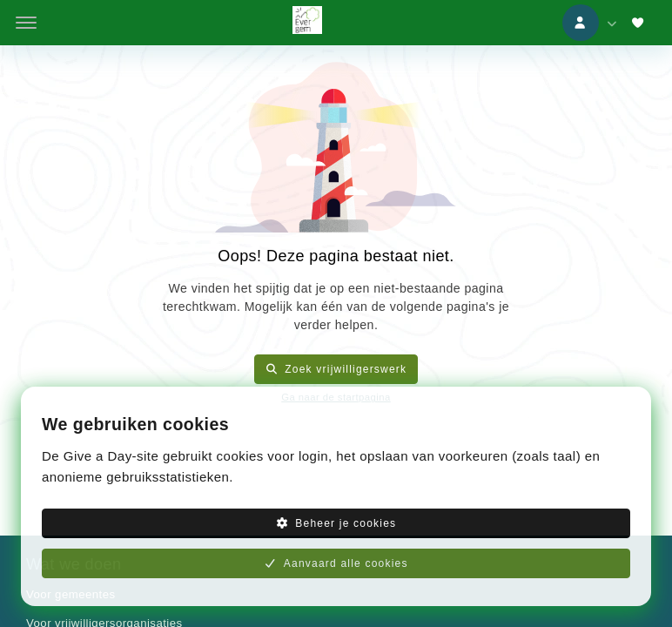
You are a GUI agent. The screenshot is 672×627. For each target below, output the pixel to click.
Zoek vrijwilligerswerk (336, 369)
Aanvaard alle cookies (336, 563)
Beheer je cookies (336, 523)
